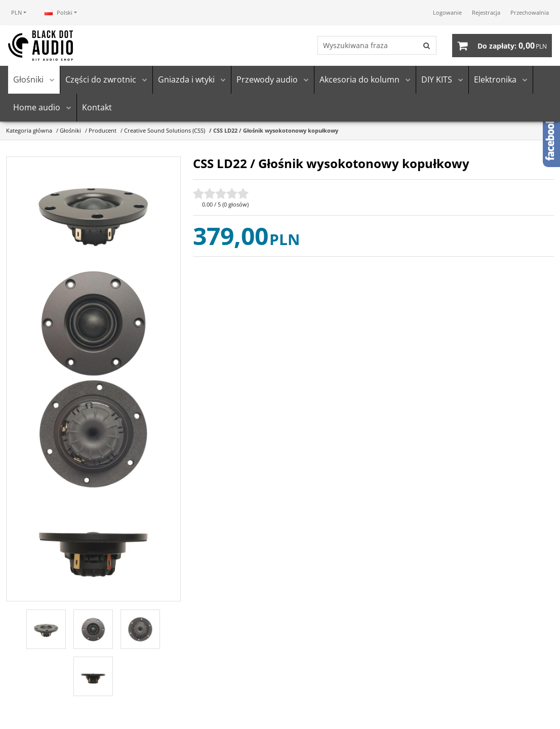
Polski (58, 12)
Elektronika (495, 80)
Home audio (37, 108)
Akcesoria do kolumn (359, 80)
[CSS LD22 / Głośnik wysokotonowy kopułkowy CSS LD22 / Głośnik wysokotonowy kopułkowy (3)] (93, 435)
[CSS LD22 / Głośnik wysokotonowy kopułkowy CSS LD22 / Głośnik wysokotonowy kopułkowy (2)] (93, 324)
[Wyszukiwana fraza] (367, 46)
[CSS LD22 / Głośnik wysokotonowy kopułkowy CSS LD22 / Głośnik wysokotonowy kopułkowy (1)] (93, 213)
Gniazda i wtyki (186, 80)
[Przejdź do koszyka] (512, 46)
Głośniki (28, 80)
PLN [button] (16, 12)
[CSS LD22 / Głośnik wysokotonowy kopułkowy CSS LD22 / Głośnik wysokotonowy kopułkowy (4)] (93, 545)
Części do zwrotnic (101, 80)
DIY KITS (437, 80)
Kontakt (97, 108)
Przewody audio (267, 80)
